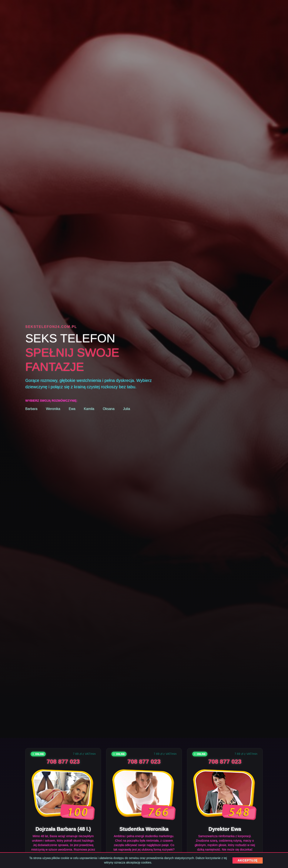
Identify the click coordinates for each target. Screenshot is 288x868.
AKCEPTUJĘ (248, 860)
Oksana (109, 409)
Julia (126, 409)
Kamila (89, 409)
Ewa (72, 409)
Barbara (31, 409)
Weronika (53, 409)
